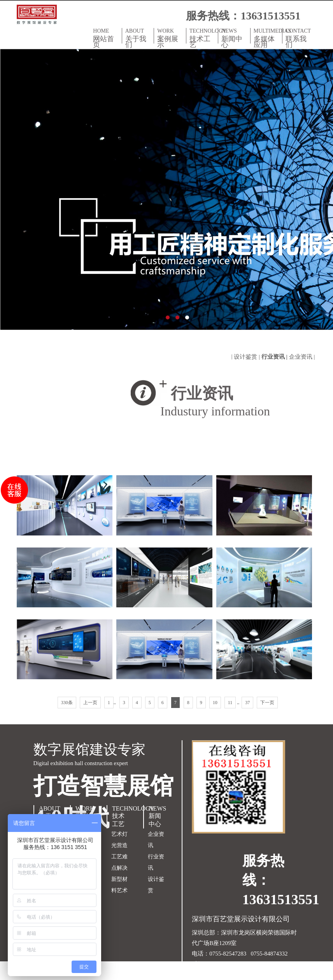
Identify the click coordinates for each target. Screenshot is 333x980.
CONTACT (298, 38)
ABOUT (138, 38)
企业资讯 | (303, 357)
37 (247, 703)
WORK (170, 38)
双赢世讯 (258, 975)
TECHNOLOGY (204, 38)
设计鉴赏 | (248, 357)
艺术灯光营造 (119, 840)
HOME (106, 38)
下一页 (267, 703)
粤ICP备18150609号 (266, 964)
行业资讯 (156, 862)
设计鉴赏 (156, 885)
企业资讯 (156, 840)
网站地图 (203, 975)
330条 (67, 703)
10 (215, 703)
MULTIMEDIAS (268, 38)
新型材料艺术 (119, 885)
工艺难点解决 (119, 862)
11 (230, 703)
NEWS (234, 38)
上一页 (90, 703)
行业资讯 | (275, 357)
